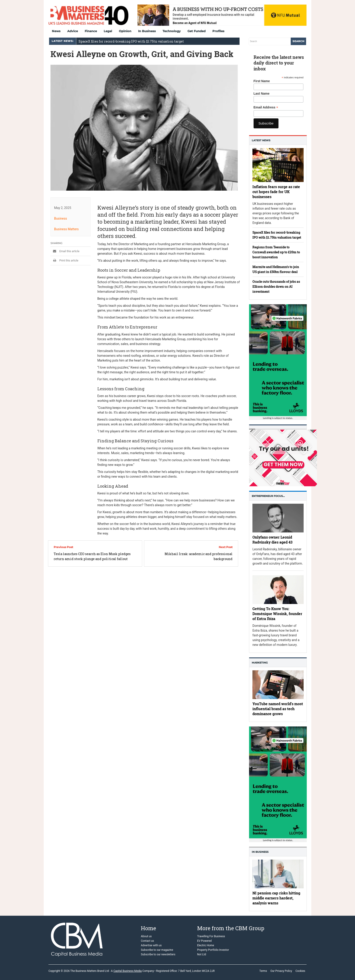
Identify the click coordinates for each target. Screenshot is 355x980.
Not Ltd (202, 954)
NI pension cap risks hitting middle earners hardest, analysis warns (276, 898)
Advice (73, 31)
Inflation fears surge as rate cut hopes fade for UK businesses (276, 192)
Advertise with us (151, 945)
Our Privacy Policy (281, 971)
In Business (147, 31)
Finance (91, 31)
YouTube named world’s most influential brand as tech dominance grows (278, 709)
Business (61, 218)
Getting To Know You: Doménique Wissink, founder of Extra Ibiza (277, 614)
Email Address (266, 107)
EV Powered (204, 941)
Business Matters (66, 229)
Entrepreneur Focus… (268, 496)
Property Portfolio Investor (213, 950)
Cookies (300, 971)
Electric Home (206, 945)
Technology (172, 31)
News (56, 31)
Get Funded (197, 31)
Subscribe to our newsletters (158, 954)
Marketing (260, 663)
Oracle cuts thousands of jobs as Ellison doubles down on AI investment (276, 286)
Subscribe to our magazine (157, 950)
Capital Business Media (128, 971)
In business (260, 852)
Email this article (65, 251)
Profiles (218, 31)
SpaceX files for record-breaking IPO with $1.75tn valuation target (131, 41)
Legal (108, 31)
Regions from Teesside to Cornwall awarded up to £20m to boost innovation (276, 252)
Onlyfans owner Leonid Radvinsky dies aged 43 (272, 540)
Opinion (125, 31)
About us (146, 936)
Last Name (262, 93)
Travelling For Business (211, 936)
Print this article (64, 261)
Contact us (147, 941)
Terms (263, 971)
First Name (262, 81)
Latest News (261, 140)
